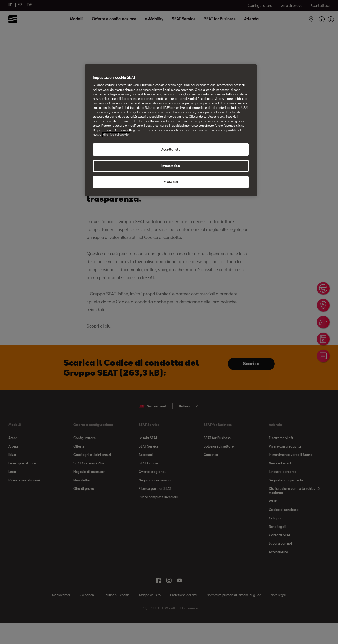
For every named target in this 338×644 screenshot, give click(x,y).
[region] (171, 130)
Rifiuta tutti (171, 182)
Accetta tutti (171, 149)
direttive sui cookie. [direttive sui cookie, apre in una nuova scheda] (116, 135)
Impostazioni (171, 166)
